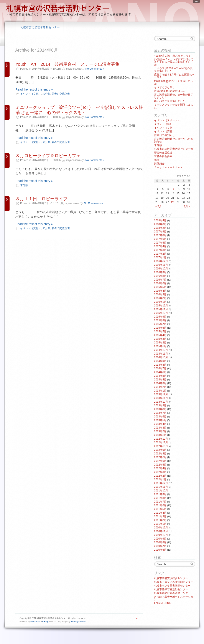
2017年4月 (160, 246)
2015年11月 (161, 309)
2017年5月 (160, 243)
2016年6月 (160, 283)
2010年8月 (160, 542)
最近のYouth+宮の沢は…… (170, 91)
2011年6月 (160, 505)
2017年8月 (160, 235)
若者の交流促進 (61, 94)
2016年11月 (161, 265)
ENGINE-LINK (162, 603)
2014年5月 (160, 376)
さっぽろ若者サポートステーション (174, 598)
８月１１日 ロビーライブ (41, 199)
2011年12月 (161, 483)
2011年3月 (160, 516)
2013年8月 (160, 409)
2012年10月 (161, 446)
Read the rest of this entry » (34, 89)
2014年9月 (160, 361)
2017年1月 (160, 257)
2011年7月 (160, 502)
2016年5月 (160, 287)
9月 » (187, 207)
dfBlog (45, 622)
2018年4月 (160, 220)
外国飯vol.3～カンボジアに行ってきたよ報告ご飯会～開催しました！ (174, 62)
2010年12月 (161, 528)
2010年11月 (161, 531)
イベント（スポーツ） (167, 120)
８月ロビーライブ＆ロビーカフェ (48, 156)
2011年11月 (161, 487)
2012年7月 (160, 457)
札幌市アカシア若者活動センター (174, 582)
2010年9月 (160, 539)
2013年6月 (160, 417)
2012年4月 (160, 468)
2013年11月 (161, 398)
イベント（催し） (165, 124)
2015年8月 (160, 320)
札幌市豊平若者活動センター (171, 589)
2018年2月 (160, 228)
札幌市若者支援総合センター (171, 578)
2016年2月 (160, 298)
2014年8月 (160, 365)
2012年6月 (160, 461)
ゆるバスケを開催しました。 (171, 101)
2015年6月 (160, 328)
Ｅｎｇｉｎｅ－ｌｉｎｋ (168, 167)
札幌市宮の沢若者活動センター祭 (174, 149)
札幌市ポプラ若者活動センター (172, 586)
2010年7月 (160, 546)
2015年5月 (160, 331)
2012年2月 (160, 476)
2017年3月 (160, 250)
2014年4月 (160, 380)
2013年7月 (160, 413)
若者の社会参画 (163, 156)
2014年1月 (160, 391)
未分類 (46, 94)
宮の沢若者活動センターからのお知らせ (174, 140)
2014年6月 (160, 372)
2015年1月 (160, 346)
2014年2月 (160, 387)
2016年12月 (161, 261)
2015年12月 (161, 306)
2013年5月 (160, 420)
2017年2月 (160, 254)
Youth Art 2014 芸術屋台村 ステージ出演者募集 (67, 64)
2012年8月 (160, 454)
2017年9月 (160, 232)
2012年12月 (161, 439)
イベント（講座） (165, 131)
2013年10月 (161, 402)
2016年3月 (160, 294)
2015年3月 (160, 339)
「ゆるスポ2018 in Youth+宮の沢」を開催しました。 (174, 70)
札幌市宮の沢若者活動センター (40, 27)
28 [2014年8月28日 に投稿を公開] (173, 202)
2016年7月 (160, 280)
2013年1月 (160, 435)
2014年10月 (161, 357)
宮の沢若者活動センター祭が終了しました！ (174, 96)
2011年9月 (160, 494)
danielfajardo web (78, 622)
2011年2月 (160, 520)
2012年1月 (160, 479)
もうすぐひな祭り (165, 87)
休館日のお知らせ (165, 135)
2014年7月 (160, 368)
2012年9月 (160, 450)
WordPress (35, 622)
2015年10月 (161, 313)
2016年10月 (161, 269)
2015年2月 (160, 343)
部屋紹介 (159, 164)
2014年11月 (161, 354)
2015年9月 (160, 317)
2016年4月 (160, 291)
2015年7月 (160, 324)
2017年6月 (160, 239)
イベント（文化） (31, 94)
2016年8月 (160, 276)
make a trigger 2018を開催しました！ (174, 82)
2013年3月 (160, 428)
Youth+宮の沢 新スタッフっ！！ (174, 56)
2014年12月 (161, 350)
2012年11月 (161, 442)
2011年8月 (160, 498)
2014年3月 (160, 383)
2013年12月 (161, 394)
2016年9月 (160, 272)
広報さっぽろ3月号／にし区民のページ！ (174, 76)
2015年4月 (160, 335)
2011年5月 (160, 509)
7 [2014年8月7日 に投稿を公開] (174, 189)
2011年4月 (160, 513)
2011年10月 (161, 491)
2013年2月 (160, 431)
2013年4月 (160, 424)
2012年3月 (160, 472)
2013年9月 (160, 405)
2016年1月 (160, 302)
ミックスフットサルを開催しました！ (174, 106)
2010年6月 (160, 550)
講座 (157, 160)
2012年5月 (160, 465)
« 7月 (159, 207)
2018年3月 (160, 224)
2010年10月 (161, 535)
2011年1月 (160, 524)
